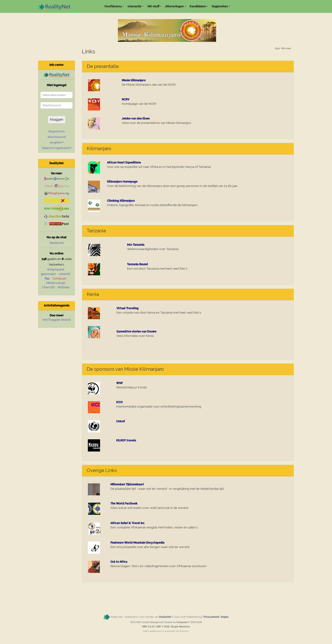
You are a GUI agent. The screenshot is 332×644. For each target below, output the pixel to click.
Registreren (57, 131)
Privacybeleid (211, 617)
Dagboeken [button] (220, 6)
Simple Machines (180, 627)
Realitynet (57, 243)
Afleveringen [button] (174, 6)
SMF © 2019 (163, 627)
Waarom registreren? (57, 148)
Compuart (59, 278)
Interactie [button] (134, 6)
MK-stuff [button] (153, 6)
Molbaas (64, 287)
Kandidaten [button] (198, 6)
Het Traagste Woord (56, 320)
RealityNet (165, 617)
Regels (225, 617)
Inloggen (57, 119)
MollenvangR (56, 283)
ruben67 (65, 274)
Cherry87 (49, 287)
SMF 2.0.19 (148, 627)
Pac (47, 278)
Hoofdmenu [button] (113, 6)
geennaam (48, 274)
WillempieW (56, 270)
